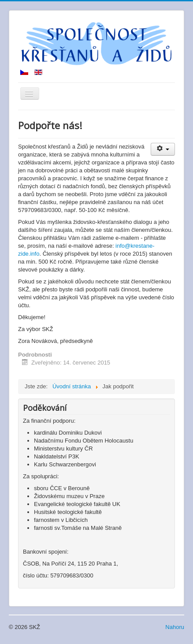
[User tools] (163, 149)
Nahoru (175, 627)
